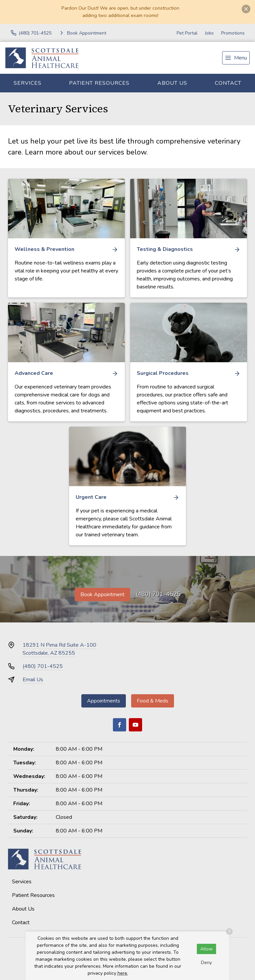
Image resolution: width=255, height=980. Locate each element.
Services (28, 83)
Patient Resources (99, 83)
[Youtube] (135, 725)
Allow (207, 949)
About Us (172, 83)
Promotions (233, 33)
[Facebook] (120, 725)
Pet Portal (187, 33)
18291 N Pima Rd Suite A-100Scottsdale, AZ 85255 (59, 649)
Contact (228, 83)
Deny (206, 963)
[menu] (236, 58)
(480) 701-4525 (158, 594)
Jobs (209, 33)
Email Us (33, 680)
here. (123, 973)
